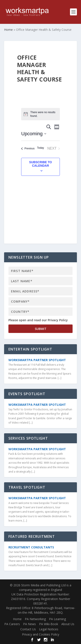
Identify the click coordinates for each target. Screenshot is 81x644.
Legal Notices (49, 629)
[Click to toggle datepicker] (34, 134)
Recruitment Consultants (31, 547)
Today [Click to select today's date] (40, 148)
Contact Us (28, 629)
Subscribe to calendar (41, 164)
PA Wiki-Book (49, 624)
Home (17, 619)
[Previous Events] (28, 148)
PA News (29, 624)
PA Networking (35, 619)
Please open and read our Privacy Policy (38, 320)
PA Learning (57, 619)
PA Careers (12, 624)
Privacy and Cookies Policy (41, 634)
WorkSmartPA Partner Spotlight (37, 360)
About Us (68, 624)
